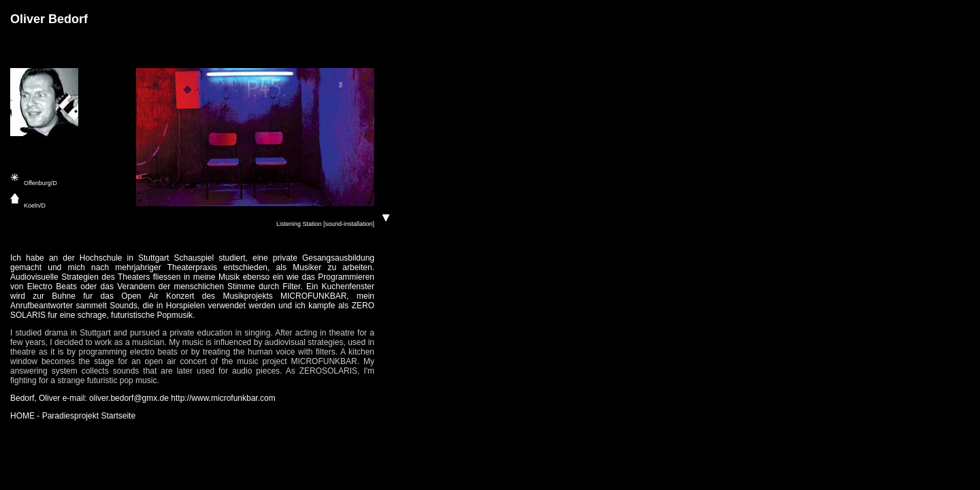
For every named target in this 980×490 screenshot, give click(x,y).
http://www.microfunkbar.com (223, 398)
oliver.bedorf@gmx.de (129, 398)
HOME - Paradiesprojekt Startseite (73, 416)
